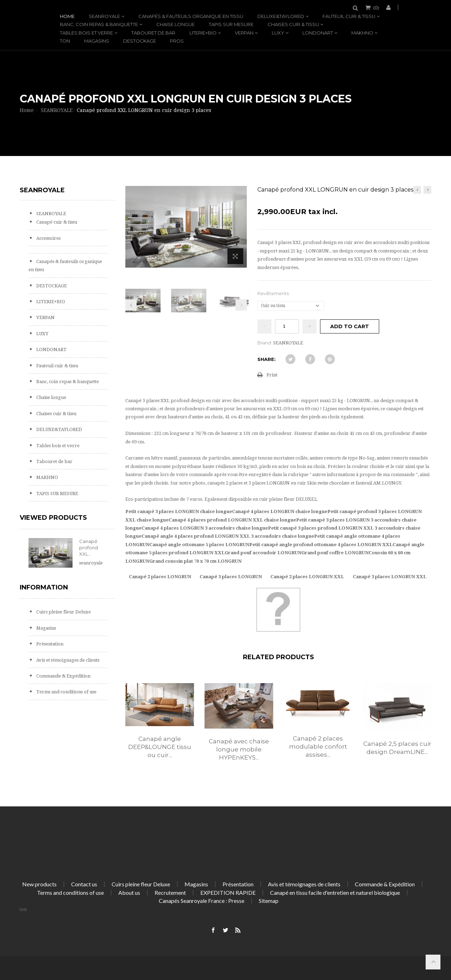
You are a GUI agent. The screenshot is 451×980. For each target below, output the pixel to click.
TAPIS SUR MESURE (231, 24)
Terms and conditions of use (66, 692)
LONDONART (318, 33)
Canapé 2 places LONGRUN (160, 577)
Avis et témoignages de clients (67, 660)
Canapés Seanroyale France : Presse (202, 901)
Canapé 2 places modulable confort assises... (318, 747)
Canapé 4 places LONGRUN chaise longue (280, 511)
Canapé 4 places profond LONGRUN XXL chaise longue (232, 520)
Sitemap (269, 901)
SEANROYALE (104, 16)
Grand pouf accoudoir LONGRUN (263, 553)
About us (129, 892)
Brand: (265, 343)
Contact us (84, 884)
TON (65, 41)
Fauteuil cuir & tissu (349, 16)
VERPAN (244, 33)
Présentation (49, 644)
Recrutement (170, 892)
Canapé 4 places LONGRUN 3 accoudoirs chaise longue (205, 528)
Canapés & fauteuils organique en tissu (191, 16)
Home (67, 16)
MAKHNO (362, 33)
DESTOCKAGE (140, 41)
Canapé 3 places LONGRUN (231, 577)
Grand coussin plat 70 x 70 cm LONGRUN (195, 561)
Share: (267, 359)
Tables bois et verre (86, 33)
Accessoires (48, 238)
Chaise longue (176, 24)
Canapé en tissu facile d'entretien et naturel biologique (335, 892)
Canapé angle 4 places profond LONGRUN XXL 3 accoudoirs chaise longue (228, 536)
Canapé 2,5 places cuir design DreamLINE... (397, 748)
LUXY (278, 33)
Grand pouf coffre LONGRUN (335, 553)
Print (272, 375)
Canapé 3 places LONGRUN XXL (390, 577)
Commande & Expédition (63, 676)
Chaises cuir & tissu (293, 24)
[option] (160, 728)
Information (44, 587)
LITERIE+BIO (203, 33)
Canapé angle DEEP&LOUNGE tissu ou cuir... (160, 747)
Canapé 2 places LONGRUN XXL (307, 577)
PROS (177, 41)
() (376, 7)
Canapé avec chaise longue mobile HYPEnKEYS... (239, 749)
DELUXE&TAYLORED (281, 16)
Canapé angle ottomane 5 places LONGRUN (199, 545)
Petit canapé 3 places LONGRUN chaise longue (179, 511)
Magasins (97, 41)
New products (39, 884)
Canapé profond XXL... (89, 548)
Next (241, 305)
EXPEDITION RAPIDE (228, 892)
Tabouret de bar (153, 33)
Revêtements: (274, 293)
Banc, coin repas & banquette (99, 24)
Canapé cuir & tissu (56, 222)
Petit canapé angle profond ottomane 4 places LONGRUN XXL (321, 545)
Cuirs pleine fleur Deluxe (63, 612)
